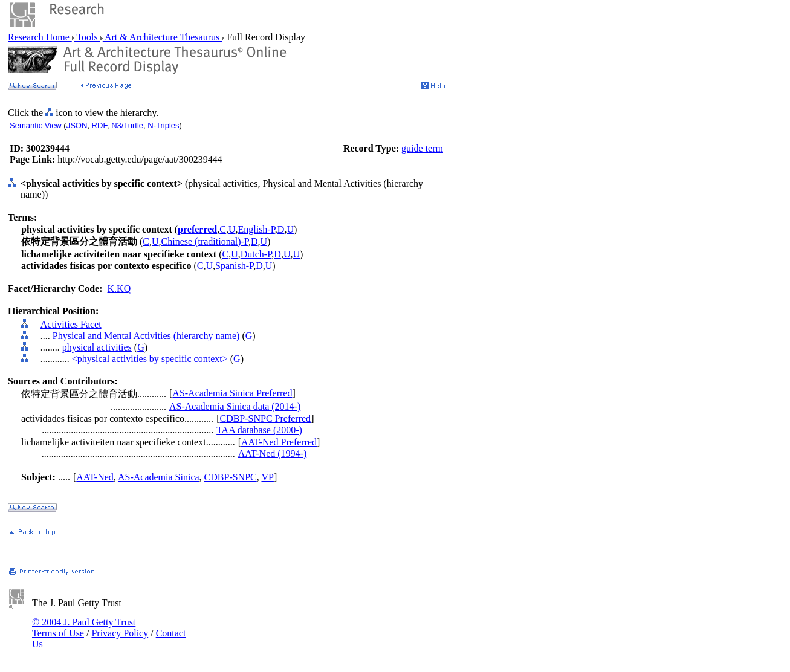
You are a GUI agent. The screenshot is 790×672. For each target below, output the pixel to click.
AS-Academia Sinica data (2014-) (235, 406)
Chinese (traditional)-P (205, 241)
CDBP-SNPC (231, 477)
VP (267, 477)
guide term (422, 148)
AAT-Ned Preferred (279, 442)
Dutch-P (256, 254)
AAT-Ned (95, 477)
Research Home (40, 37)
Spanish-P (234, 266)
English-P (256, 229)
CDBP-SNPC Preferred (265, 418)
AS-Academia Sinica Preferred (232, 393)
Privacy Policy (120, 633)
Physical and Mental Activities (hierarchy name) (146, 336)
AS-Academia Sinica (159, 477)
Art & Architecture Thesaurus (162, 37)
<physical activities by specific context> (150, 359)
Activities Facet (71, 324)
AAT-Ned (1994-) (273, 454)
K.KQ (119, 289)
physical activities (97, 347)
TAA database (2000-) (259, 430)
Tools (87, 37)
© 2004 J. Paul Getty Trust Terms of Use (84, 628)
